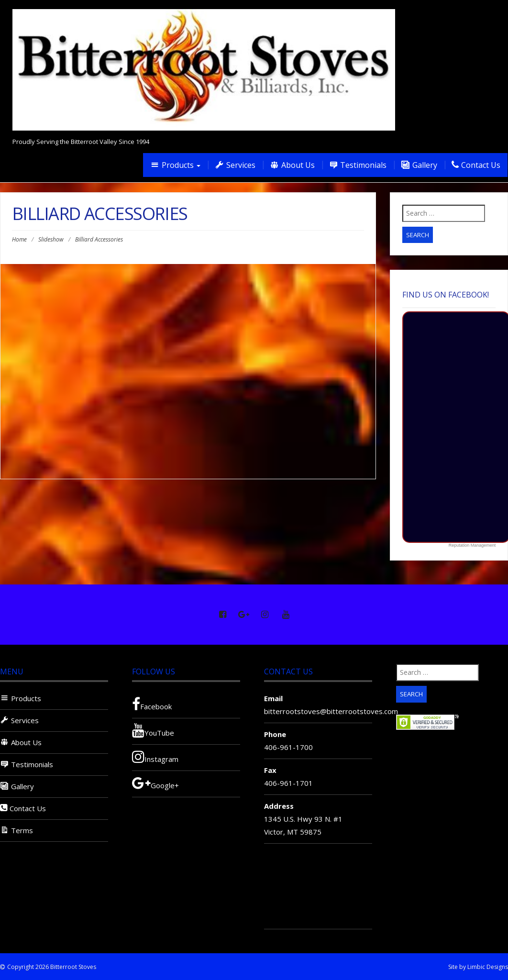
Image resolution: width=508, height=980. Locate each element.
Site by (457, 967)
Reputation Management (472, 545)
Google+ (155, 783)
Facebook (152, 704)
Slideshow (51, 239)
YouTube (153, 730)
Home (19, 239)
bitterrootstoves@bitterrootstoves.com (331, 711)
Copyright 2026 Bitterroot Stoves (52, 967)
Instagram (155, 757)
